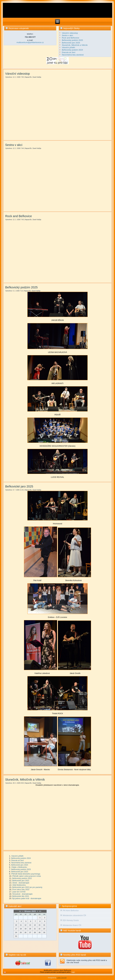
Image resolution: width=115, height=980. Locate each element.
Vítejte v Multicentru (19, 867)
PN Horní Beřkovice (71, 911)
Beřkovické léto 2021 (21, 896)
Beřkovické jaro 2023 (20, 872)
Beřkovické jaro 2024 (20, 865)
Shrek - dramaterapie (21, 883)
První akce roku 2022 (21, 890)
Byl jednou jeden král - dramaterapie (27, 898)
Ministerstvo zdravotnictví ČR (74, 915)
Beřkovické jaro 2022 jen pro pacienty (27, 887)
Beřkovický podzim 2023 (21, 869)
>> (40, 911)
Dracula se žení (17, 860)
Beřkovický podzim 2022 (22, 878)
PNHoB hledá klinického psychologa (26, 874)
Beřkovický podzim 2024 (21, 858)
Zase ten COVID (19, 892)
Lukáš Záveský (62, 978)
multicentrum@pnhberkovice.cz (30, 42)
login (73, 972)
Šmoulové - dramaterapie (22, 894)
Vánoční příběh (17, 856)
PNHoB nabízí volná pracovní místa (27, 876)
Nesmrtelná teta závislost (21, 863)
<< (20, 911)
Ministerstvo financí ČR (72, 925)
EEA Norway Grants (71, 920)
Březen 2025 (30, 911)
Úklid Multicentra (19, 885)
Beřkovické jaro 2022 (21, 881)
